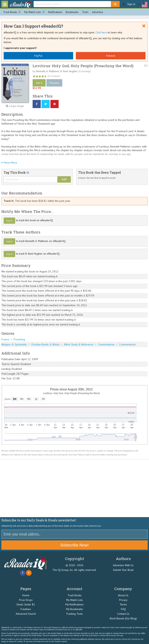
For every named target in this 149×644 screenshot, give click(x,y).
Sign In (129, 4)
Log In (9, 221)
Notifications (55, 12)
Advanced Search (26, 614)
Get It (39, 83)
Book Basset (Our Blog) (123, 618)
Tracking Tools (74, 614)
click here (37, 641)
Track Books (13, 12)
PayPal (38, 56)
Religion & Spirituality (14, 344)
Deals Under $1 (26, 604)
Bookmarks (72, 12)
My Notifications (74, 604)
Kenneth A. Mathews (48, 71)
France (5, 339)
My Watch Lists (35, 12)
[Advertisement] (74, 488)
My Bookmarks (74, 609)
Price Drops (26, 600)
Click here (101, 32)
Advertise (97, 12)
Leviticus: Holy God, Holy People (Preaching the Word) (83, 66)
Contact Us (123, 614)
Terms (123, 604)
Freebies (26, 609)
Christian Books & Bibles (45, 344)
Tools (85, 12)
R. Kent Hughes (69, 71)
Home (26, 595)
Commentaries (106, 344)
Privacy (123, 600)
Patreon (111, 56)
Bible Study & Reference (79, 344)
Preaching (19, 339)
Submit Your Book (123, 570)
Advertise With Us (123, 565)
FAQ (123, 609)
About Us (123, 595)
